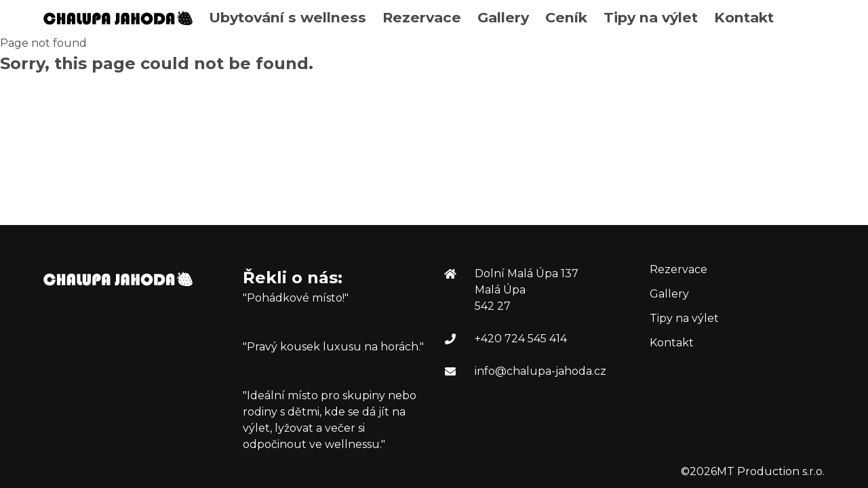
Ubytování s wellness (288, 17)
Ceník (566, 17)
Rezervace (422, 17)
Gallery (503, 17)
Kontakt (744, 17)
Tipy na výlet (651, 17)
